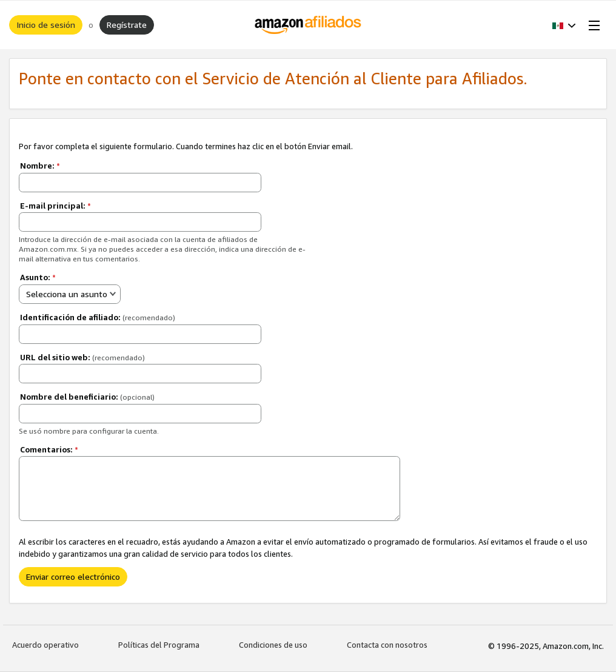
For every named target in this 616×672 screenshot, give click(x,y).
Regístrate (127, 25)
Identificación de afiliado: (98, 317)
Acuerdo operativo (45, 645)
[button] (564, 25)
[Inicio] (308, 25)
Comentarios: (49, 449)
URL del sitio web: (82, 357)
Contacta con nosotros (387, 645)
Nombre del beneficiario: (87, 397)
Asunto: (38, 277)
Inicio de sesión (46, 25)
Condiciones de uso (273, 645)
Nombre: (40, 166)
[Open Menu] (592, 25)
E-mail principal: (55, 206)
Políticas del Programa (159, 645)
